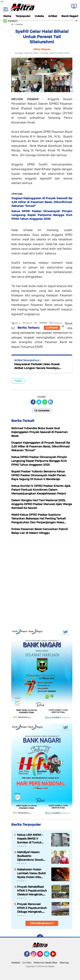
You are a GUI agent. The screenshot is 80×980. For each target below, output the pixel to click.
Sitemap (64, 963)
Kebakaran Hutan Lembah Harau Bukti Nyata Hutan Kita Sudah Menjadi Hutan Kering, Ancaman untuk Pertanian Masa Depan (32, 873)
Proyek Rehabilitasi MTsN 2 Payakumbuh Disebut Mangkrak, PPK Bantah (32, 891)
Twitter (48, 956)
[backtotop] (40, 938)
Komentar (42, 410)
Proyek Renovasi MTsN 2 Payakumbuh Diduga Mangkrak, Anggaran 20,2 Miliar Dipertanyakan (32, 908)
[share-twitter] (39, 402)
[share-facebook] (33, 402)
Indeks (39, 16)
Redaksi (16, 963)
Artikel (53, 16)
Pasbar (18, 381)
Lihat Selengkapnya (42, 923)
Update (52, 328)
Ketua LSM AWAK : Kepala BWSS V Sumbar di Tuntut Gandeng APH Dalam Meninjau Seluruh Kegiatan (32, 839)
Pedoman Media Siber (45, 963)
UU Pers (27, 963)
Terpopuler (23, 16)
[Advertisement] (40, 584)
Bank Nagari (70, 16)
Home (7, 16)
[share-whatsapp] (45, 402)
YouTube (56, 956)
